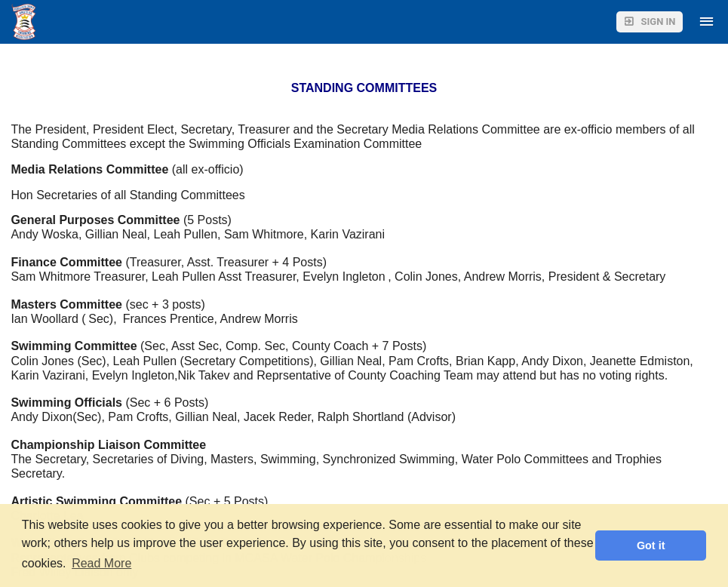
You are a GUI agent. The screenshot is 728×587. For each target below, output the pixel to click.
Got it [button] (651, 546)
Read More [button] (101, 563)
